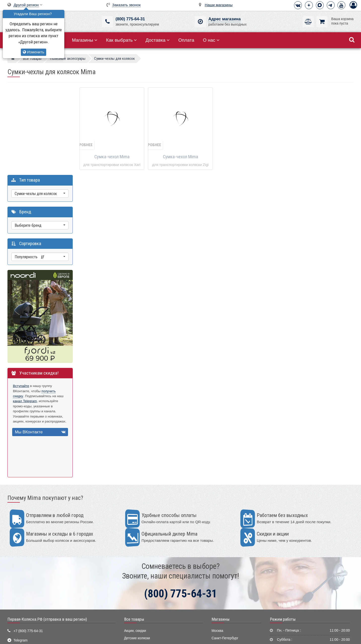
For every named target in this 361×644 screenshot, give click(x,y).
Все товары (134, 530)
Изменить (34, 52)
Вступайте (21, 297)
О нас (211, 40)
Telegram (20, 552)
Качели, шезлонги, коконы (145, 572)
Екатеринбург (222, 557)
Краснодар (220, 564)
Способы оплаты (285, 573)
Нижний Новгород (226, 572)
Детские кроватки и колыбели (147, 557)
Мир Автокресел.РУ (140, 618)
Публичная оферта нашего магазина (206, 636)
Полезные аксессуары (142, 602)
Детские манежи (137, 580)
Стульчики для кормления (145, 564)
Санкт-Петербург (225, 549)
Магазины (85, 40)
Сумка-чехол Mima (112, 157)
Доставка (158, 40)
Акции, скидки (135, 542)
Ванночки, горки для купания (147, 587)
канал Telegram (25, 312)
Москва (217, 542)
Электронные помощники (144, 610)
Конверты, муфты (138, 595)
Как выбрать (121, 40)
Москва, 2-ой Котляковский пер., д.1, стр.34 (48, 580)
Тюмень (218, 580)
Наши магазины (219, 5)
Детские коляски (137, 549)
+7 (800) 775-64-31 (28, 542)
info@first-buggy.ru (28, 561)
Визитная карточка (28, 570)
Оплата (186, 40)
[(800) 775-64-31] (107, 22)
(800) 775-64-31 (130, 19)
